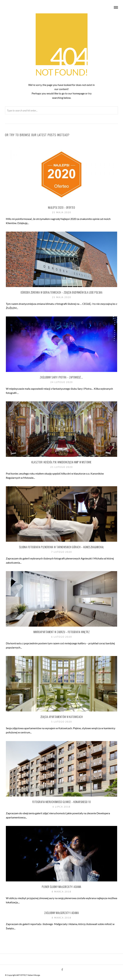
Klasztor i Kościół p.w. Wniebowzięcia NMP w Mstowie (61, 462)
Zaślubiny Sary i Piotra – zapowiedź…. (61, 377)
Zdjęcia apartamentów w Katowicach (62, 717)
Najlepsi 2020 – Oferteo (62, 208)
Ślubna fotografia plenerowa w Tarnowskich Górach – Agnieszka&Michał (61, 547)
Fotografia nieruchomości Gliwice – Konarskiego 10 (62, 802)
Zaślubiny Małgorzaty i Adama (61, 913)
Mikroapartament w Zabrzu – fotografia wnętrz (61, 632)
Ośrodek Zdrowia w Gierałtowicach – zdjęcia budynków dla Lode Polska (62, 292)
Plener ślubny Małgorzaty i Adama (62, 887)
